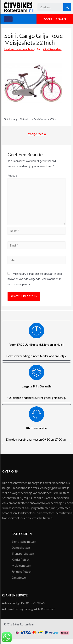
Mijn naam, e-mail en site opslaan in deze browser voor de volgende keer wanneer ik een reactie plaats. (35, 279)
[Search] (67, 7)
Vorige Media (37, 134)
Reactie (13, 176)
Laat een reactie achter (19, 49)
